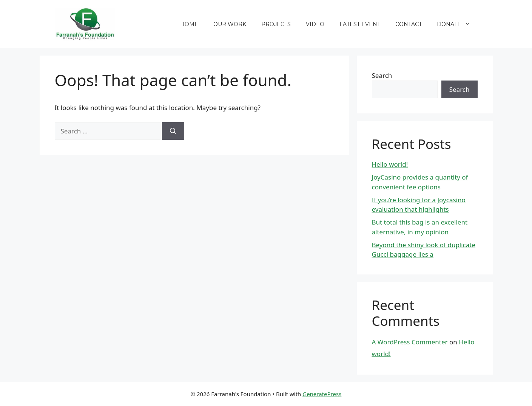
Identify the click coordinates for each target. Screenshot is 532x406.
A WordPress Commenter (410, 342)
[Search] (173, 131)
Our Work (230, 24)
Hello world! (390, 164)
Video (315, 24)
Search (382, 75)
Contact (409, 24)
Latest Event (360, 24)
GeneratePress (322, 394)
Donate (457, 24)
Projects (276, 24)
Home (189, 24)
